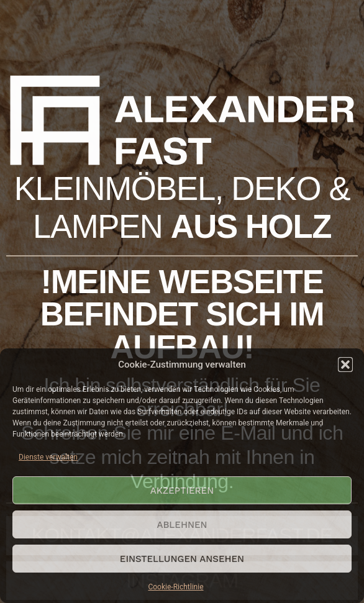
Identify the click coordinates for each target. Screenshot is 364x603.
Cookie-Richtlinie (175, 587)
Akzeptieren (182, 491)
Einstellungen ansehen (182, 559)
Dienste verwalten (48, 457)
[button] (345, 365)
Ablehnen (182, 525)
